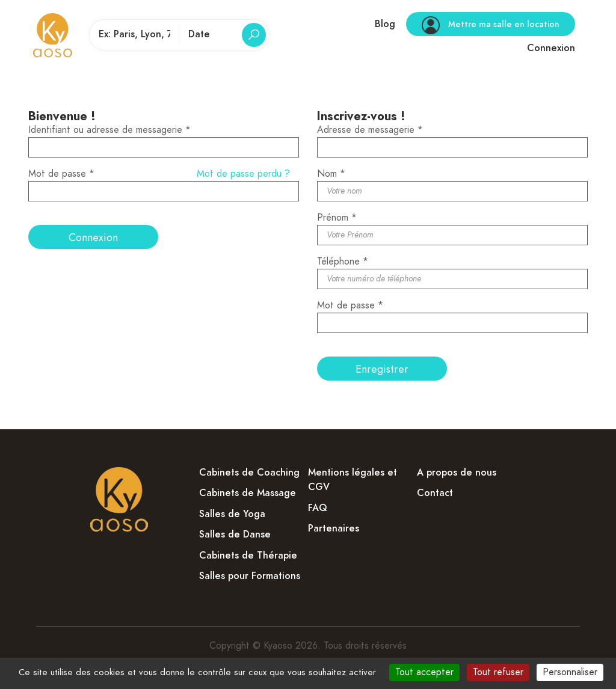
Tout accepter (424, 672)
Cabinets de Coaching (249, 473)
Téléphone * (343, 262)
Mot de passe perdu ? (243, 174)
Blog (385, 24)
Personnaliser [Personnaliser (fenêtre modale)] (570, 672)
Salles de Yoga (232, 514)
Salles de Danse (235, 534)
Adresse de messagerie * (370, 130)
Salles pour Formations (250, 576)
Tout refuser (498, 672)
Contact (435, 493)
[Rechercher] (254, 35)
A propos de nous (457, 473)
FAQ (318, 508)
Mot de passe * (61, 174)
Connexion (551, 48)
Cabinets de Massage (248, 493)
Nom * (331, 174)
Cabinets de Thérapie (248, 556)
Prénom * (337, 218)
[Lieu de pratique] (134, 35)
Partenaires (334, 528)
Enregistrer (382, 369)
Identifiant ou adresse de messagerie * (109, 130)
